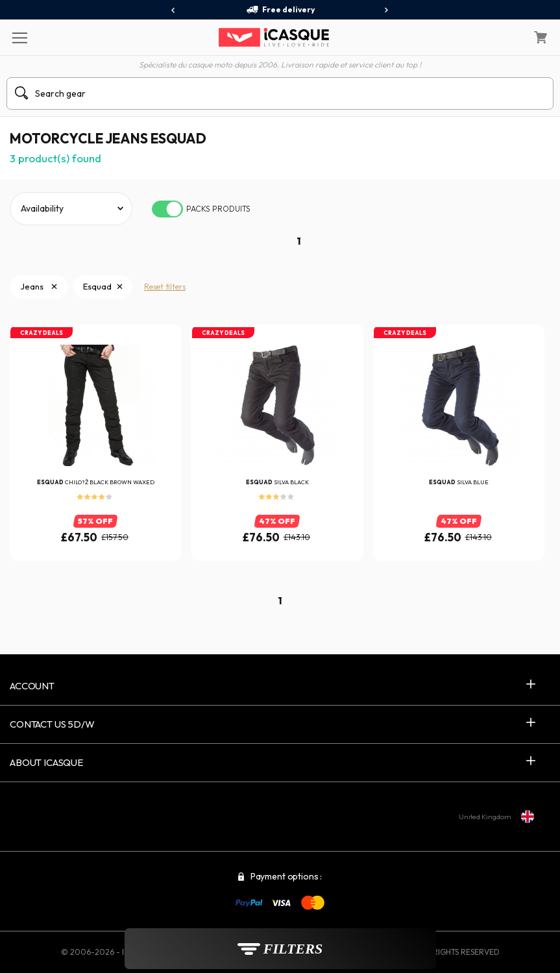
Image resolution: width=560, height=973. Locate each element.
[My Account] (507, 38)
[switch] (167, 209)
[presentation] (174, 10)
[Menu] (19, 37)
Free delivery (280, 10)
